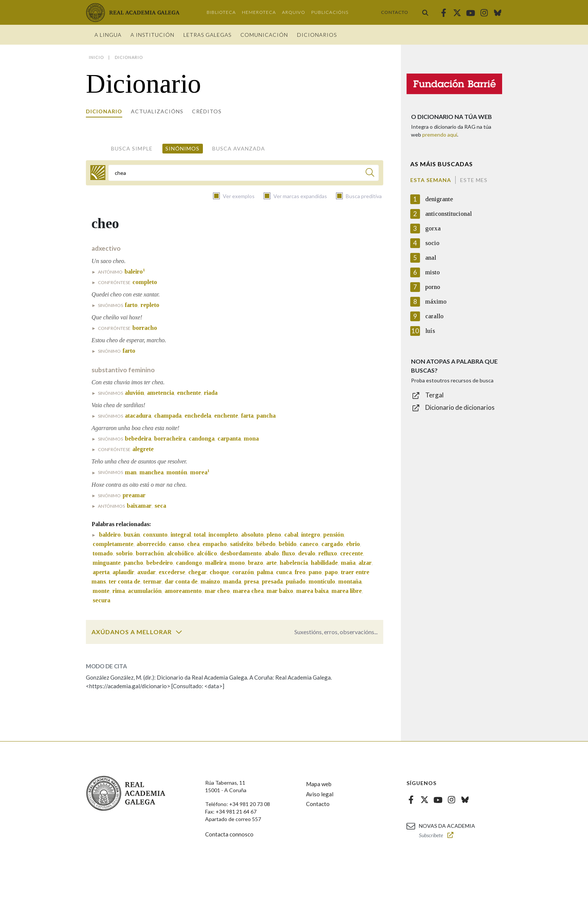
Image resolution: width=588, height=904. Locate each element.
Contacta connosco (229, 834)
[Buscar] (370, 174)
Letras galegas (207, 35)
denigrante (439, 199)
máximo (436, 302)
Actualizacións (157, 111)
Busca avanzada (239, 148)
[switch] (179, 632)
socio (432, 243)
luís (430, 331)
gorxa (433, 228)
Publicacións (330, 12)
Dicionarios (317, 35)
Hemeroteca (259, 12)
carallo (434, 316)
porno (433, 287)
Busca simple (132, 148)
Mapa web (319, 784)
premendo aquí (440, 135)
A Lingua (108, 35)
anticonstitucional (448, 214)
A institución (152, 35)
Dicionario (104, 111)
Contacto (395, 12)
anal (431, 258)
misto (433, 272)
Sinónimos (182, 148)
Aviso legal (320, 794)
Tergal (434, 395)
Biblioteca (221, 12)
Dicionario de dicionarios (460, 407)
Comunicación (264, 35)
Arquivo (294, 12)
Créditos (207, 111)
